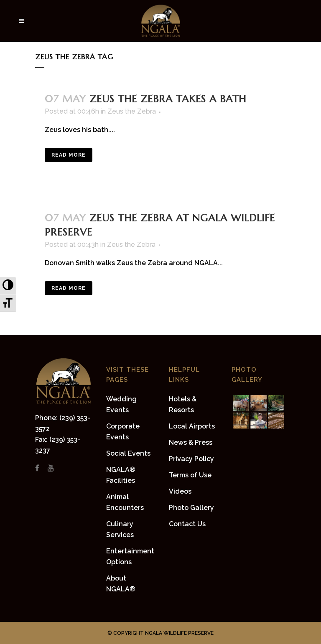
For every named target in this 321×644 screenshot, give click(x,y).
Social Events (128, 453)
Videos (180, 491)
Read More (69, 155)
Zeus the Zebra (132, 111)
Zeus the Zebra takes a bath (168, 99)
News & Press (191, 442)
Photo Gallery (191, 508)
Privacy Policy (191, 459)
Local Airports (192, 426)
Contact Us (187, 524)
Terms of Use (190, 475)
